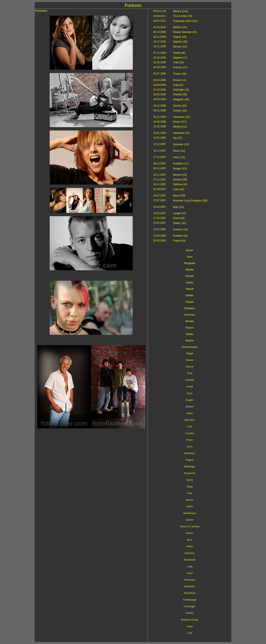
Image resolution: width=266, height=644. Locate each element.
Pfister (190, 440)
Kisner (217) (180, 122)
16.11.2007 (160, 184)
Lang (190, 566)
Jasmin (190, 520)
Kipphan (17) (180, 58)
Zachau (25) (180, 106)
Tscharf (190, 276)
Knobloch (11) (181, 164)
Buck (190, 540)
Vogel (190, 353)
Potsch (190, 367)
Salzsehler (190, 586)
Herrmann (190, 580)
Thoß (190, 373)
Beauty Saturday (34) (185, 32)
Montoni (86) (180, 180)
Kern (190, 393)
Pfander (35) (180, 94)
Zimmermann (190, 347)
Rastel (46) (179, 53)
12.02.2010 (160, 27)
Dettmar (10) (180, 184)
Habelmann (190, 513)
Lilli (190, 633)
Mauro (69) (179, 196)
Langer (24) (180, 213)
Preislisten (41, 11)
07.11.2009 (160, 53)
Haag (190, 486)
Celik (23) (178, 62)
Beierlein (190, 420)
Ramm (190, 328)
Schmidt (190, 380)
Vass (190, 257)
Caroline (190, 433)
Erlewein (190, 308)
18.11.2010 (160, 42)
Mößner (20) (180, 27)
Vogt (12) (178, 85)
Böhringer (190, 466)
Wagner (190, 460)
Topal (190, 573)
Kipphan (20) (180, 42)
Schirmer (190, 315)
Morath (190, 321)
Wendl (190, 289)
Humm (190, 360)
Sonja (190, 626)
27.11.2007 (160, 180)
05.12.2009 (160, 32)
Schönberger (190, 600)
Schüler (190, 613)
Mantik (190, 270)
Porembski (190, 593)
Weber (190, 546)
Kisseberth (190, 560)
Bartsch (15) (180, 175)
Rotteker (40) (180, 236)
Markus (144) (180, 11)
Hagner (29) (180, 37)
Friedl (190, 387)
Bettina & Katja (190, 620)
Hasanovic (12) (182, 117)
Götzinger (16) (181, 90)
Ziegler (190, 400)
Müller (190, 334)
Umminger (190, 606)
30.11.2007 (160, 175)
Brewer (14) (180, 80)
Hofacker (190, 553)
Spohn (190, 480)
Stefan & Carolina (190, 526)
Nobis (190, 282)
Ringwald (190, 263)
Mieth (190, 506)
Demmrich (190, 473)
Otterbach (190, 453)
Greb (190, 426)
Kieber (190, 533)
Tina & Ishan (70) (183, 16)
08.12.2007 (160, 164)
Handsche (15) (181, 133)
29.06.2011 (160, 16)
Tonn (190, 493)
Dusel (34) (179, 218)
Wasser (190, 500)
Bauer (190, 250)
